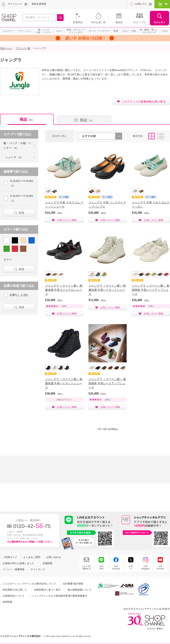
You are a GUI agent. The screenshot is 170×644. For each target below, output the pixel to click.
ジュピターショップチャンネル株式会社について (29, 584)
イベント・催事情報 (14, 569)
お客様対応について (14, 596)
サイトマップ (38, 569)
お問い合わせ (54, 557)
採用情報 (7, 602)
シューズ (14, 157)
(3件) (151, 306)
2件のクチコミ (64, 400)
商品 (27, 119)
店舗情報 (48, 563)
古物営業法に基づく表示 (47, 590)
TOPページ (6, 48)
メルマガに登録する (87, 567)
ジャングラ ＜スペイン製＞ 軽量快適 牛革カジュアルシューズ (64, 290)
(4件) (64, 306)
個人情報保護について (80, 590)
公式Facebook (116, 567)
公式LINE (101, 567)
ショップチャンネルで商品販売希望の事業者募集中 (59, 596)
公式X (131, 567)
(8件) (108, 400)
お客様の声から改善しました (18, 563)
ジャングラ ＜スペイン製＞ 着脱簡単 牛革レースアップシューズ (151, 290)
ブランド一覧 (23, 48)
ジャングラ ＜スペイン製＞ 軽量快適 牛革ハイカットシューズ (107, 290)
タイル (151, 136)
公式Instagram (146, 567)
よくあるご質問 (32, 557)
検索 (22, 213)
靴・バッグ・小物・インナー (17, 146)
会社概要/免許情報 (73, 584)
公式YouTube (160, 567)
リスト (161, 136)
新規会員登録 (39, 4)
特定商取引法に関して (15, 590)
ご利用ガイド (10, 557)
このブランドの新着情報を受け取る (143, 102)
